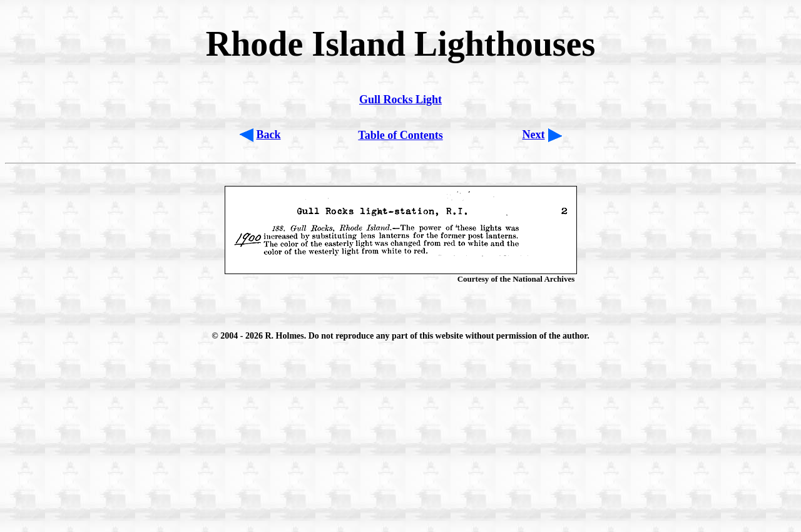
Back (269, 135)
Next (534, 135)
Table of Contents (400, 135)
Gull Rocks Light (400, 100)
